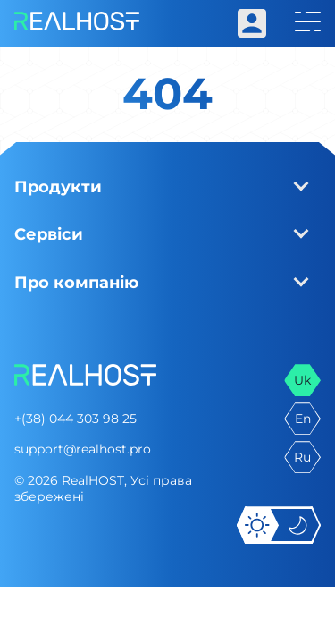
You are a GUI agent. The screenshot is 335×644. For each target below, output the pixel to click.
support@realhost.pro (83, 449)
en (303, 419)
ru (302, 457)
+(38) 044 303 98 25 (75, 419)
